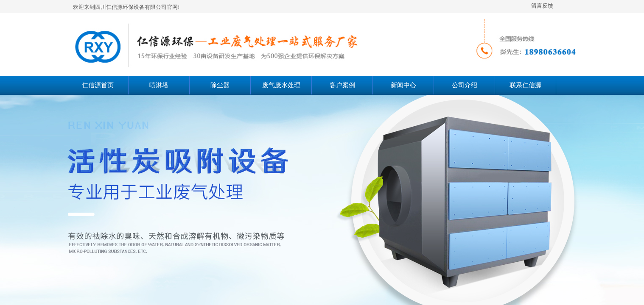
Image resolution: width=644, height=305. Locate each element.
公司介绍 (465, 85)
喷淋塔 (159, 85)
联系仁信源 (525, 85)
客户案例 (342, 85)
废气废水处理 (281, 85)
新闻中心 (403, 85)
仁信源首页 (98, 85)
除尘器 (220, 85)
